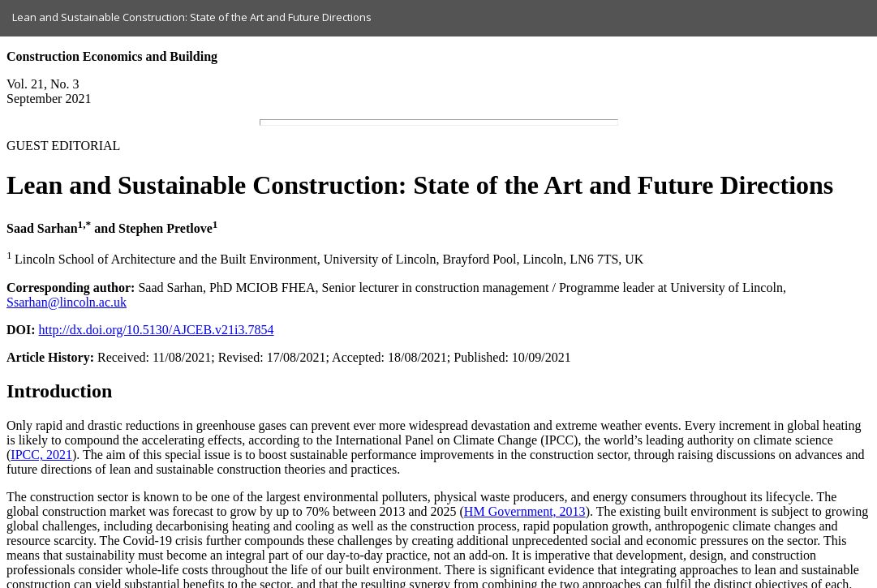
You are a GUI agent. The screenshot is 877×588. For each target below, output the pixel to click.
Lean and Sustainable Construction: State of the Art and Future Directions (192, 17)
